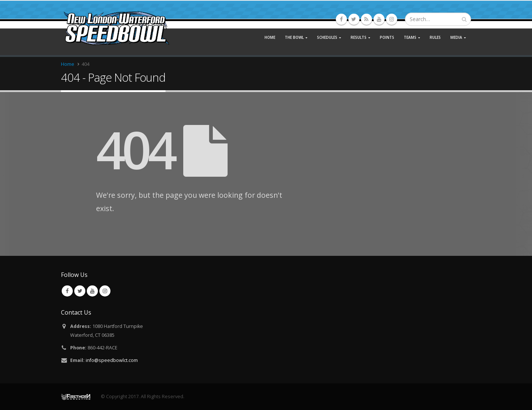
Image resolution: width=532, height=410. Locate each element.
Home (270, 37)
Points (387, 37)
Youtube (92, 291)
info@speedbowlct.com (112, 360)
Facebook (67, 291)
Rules (435, 37)
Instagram (105, 291)
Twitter (80, 291)
